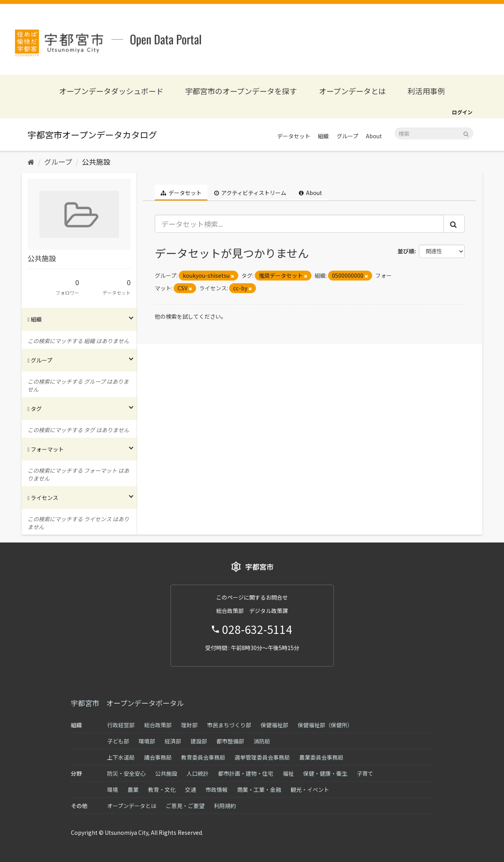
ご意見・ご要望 (185, 806)
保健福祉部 (274, 725)
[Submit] (466, 133)
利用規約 (225, 806)
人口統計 (198, 773)
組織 (323, 136)
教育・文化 (162, 790)
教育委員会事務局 (203, 757)
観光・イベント (310, 790)
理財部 (189, 725)
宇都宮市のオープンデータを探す (241, 91)
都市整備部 (230, 741)
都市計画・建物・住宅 (246, 773)
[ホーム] (31, 162)
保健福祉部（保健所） (325, 725)
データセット (294, 136)
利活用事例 (426, 91)
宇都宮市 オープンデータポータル (127, 703)
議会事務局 (158, 757)
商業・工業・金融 (259, 790)
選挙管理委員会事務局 (262, 757)
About (374, 136)
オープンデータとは (352, 91)
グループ (347, 136)
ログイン (462, 112)
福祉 (288, 773)
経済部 (173, 741)
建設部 (199, 741)
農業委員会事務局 (321, 757)
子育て (365, 773)
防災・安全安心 (126, 773)
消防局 (262, 741)
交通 (191, 790)
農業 (133, 790)
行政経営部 (121, 725)
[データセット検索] (434, 134)
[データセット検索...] (299, 224)
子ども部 (118, 741)
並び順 (406, 251)
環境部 (147, 741)
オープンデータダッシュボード (111, 91)
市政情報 (217, 790)
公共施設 (96, 162)
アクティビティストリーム (250, 193)
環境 (113, 790)
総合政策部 (158, 725)
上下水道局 (121, 757)
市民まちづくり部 (229, 725)
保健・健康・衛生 (325, 773)
